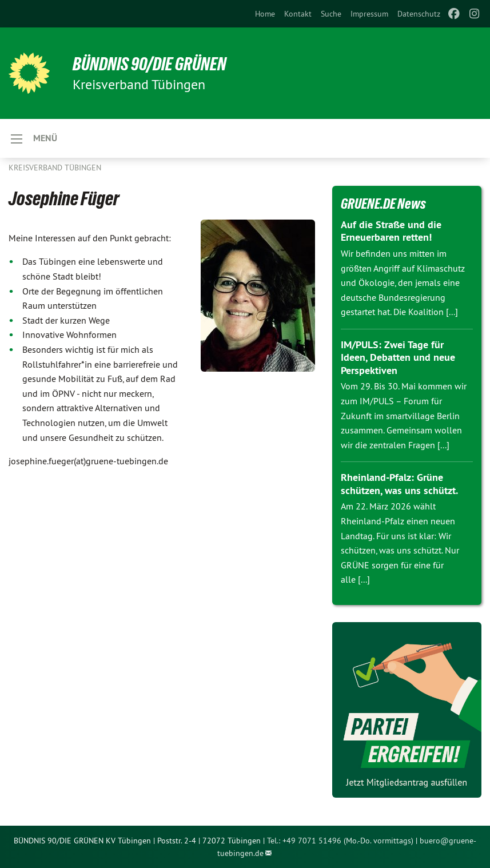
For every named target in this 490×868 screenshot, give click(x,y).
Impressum (369, 14)
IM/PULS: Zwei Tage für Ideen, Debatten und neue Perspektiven (398, 357)
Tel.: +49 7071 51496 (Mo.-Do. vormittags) (340, 841)
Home (265, 14)
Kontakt (298, 14)
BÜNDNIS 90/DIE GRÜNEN (150, 64)
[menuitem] (265, 14)
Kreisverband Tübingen (55, 168)
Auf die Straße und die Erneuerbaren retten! (391, 231)
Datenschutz (419, 14)
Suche (331, 14)
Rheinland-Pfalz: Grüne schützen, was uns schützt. (399, 484)
